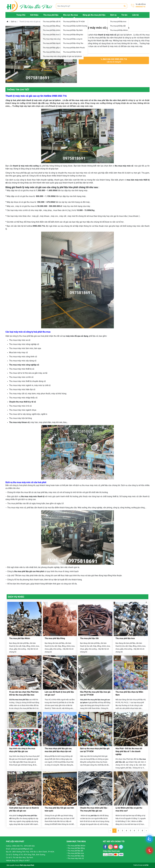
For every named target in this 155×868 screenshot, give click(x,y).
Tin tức (124, 15)
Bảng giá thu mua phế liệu (94, 15)
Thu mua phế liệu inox (125, 638)
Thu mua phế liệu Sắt (89, 638)
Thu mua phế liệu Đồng (55, 638)
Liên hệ (135, 15)
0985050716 (140, 7)
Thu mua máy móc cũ (76, 858)
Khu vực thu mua (71, 15)
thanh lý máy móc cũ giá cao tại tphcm (44, 100)
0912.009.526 (29, 846)
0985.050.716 (17, 846)
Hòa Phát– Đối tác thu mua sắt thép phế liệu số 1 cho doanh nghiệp (129, 751)
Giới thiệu (34, 15)
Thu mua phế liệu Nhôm (20, 638)
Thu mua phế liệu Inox (76, 853)
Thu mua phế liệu (51, 15)
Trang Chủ (21, 15)
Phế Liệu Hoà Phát (27, 865)
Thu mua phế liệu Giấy (76, 856)
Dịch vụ (113, 15)
